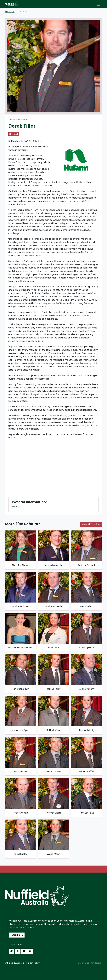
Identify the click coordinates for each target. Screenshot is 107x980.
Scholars (10, 12)
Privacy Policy (33, 963)
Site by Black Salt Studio (89, 963)
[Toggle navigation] (98, 4)
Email (14, 134)
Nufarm (16, 507)
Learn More (17, 935)
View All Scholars (91, 524)
